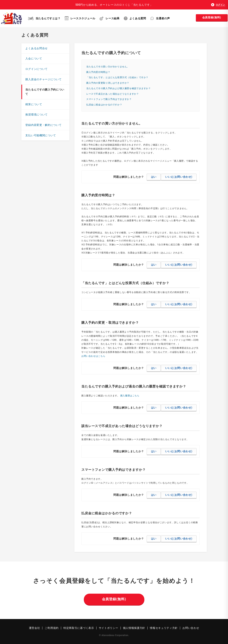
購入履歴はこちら (130, 396)
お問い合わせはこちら (93, 356)
